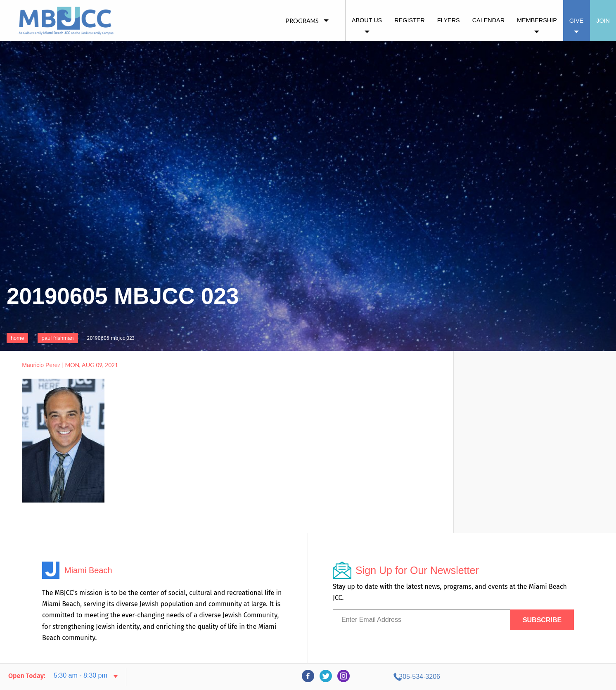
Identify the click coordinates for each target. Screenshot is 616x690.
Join (603, 21)
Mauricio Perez (41, 365)
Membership (537, 20)
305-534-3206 (534, 677)
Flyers (449, 20)
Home (18, 338)
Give (576, 21)
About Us (367, 20)
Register (410, 20)
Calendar (488, 20)
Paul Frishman (58, 338)
